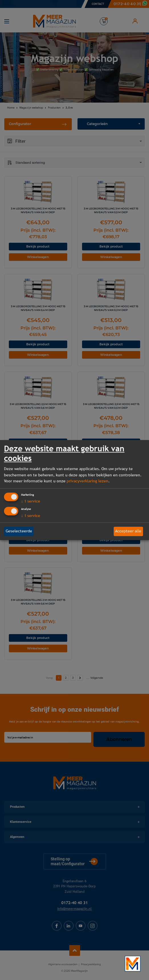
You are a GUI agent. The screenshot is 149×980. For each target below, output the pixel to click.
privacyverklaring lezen (87, 481)
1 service (31, 501)
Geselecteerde (19, 531)
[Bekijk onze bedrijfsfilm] (133, 964)
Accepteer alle (128, 531)
